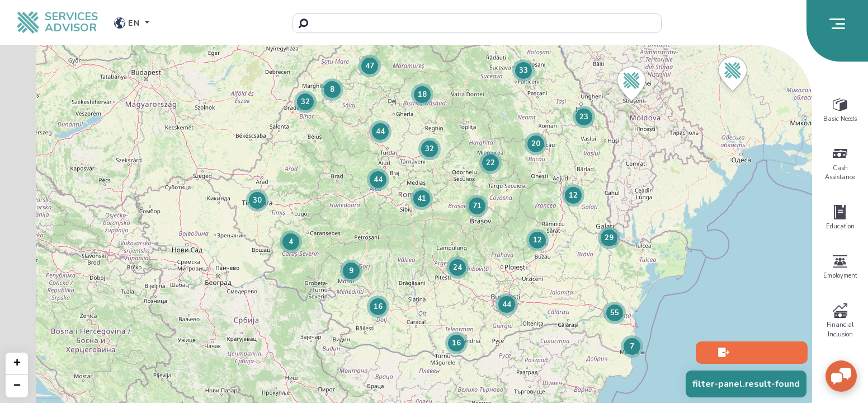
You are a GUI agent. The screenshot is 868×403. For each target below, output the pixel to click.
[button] (733, 74)
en (129, 23)
